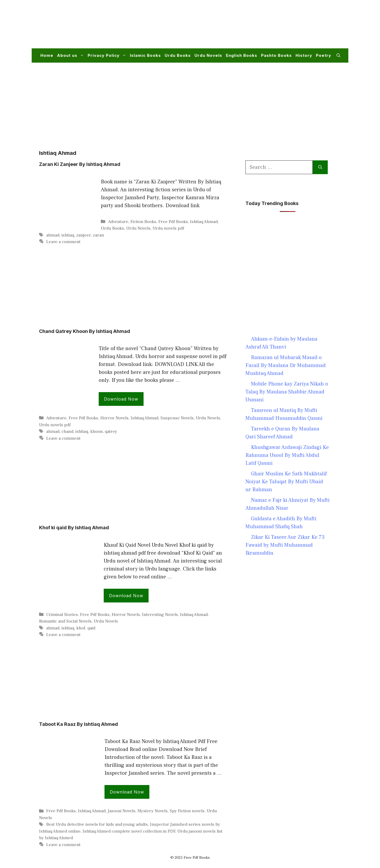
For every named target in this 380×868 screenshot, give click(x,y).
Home (47, 55)
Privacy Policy (108, 55)
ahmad (53, 235)
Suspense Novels (177, 418)
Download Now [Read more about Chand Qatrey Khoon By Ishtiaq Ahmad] (121, 399)
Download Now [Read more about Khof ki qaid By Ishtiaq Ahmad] (126, 596)
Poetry (324, 55)
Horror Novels (114, 418)
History (304, 55)
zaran (98, 235)
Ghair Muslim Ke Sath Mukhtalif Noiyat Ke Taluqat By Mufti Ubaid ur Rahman (286, 482)
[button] (338, 55)
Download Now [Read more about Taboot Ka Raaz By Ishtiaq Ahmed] (127, 792)
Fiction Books (143, 222)
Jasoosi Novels (122, 811)
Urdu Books (178, 55)
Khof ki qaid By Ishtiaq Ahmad (74, 528)
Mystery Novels (153, 811)
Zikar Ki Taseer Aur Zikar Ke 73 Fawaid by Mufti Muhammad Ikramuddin (285, 545)
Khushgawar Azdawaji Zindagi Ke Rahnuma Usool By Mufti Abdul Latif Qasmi (287, 455)
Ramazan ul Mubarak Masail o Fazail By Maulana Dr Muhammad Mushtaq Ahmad (286, 365)
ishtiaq (68, 235)
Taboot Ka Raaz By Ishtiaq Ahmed (79, 724)
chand (67, 431)
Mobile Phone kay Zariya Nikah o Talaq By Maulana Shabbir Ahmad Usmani (287, 392)
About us (71, 55)
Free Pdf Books (173, 222)
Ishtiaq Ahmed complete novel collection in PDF (129, 831)
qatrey (111, 431)
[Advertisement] (244, 27)
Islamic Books (145, 55)
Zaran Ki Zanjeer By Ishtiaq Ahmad (80, 164)
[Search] (320, 167)
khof (81, 628)
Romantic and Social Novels (65, 621)
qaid (91, 628)
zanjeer (84, 235)
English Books (242, 55)
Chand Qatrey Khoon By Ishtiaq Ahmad (85, 331)
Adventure (118, 222)
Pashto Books (276, 55)
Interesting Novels (160, 615)
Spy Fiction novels (187, 811)
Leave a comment (63, 242)
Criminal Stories (62, 615)
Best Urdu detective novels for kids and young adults (97, 824)
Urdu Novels (208, 55)
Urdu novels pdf (168, 228)
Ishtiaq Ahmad (204, 222)
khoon (96, 431)
